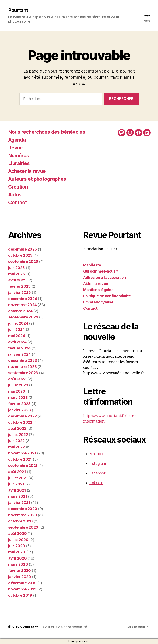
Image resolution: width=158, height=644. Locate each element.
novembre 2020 (23, 515)
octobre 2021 (20, 459)
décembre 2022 (23, 416)
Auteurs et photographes (37, 179)
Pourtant (18, 10)
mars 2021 (18, 496)
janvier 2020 (20, 577)
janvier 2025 (20, 292)
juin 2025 (17, 268)
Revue (16, 148)
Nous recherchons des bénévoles (47, 132)
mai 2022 (17, 447)
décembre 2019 (22, 583)
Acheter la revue (27, 171)
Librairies (19, 163)
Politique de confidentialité (107, 296)
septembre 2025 (23, 262)
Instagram (98, 463)
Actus (15, 195)
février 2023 (19, 404)
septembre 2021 (23, 465)
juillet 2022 (18, 435)
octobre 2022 (20, 422)
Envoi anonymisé (98, 302)
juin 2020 (17, 546)
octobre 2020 (20, 521)
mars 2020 (18, 564)
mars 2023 (18, 398)
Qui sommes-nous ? (101, 271)
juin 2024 (17, 330)
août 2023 (17, 379)
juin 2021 (16, 484)
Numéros (19, 155)
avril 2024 (17, 342)
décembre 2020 (23, 509)
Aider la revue (96, 284)
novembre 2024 (23, 305)
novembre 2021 (22, 453)
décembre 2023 (23, 360)
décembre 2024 (23, 299)
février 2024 (19, 348)
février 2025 (19, 286)
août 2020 (17, 533)
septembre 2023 (23, 373)
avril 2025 (17, 280)
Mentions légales (98, 290)
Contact (17, 202)
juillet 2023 (18, 385)
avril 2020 (17, 558)
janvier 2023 (20, 410)
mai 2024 (17, 336)
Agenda (17, 140)
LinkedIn (96, 483)
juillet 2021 (18, 478)
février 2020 (20, 571)
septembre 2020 (23, 527)
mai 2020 (17, 552)
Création (18, 187)
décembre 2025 (23, 249)
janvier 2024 (20, 354)
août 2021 (17, 472)
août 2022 (17, 428)
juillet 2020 (18, 540)
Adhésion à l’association (105, 277)
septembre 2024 (23, 317)
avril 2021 (17, 490)
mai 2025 (17, 274)
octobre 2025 (20, 255)
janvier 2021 (19, 503)
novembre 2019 (22, 589)
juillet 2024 (18, 323)
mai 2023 (17, 391)
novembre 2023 (23, 367)
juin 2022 (16, 441)
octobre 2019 (20, 595)
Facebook (98, 473)
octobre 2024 (20, 311)
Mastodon (98, 454)
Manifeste (92, 265)
